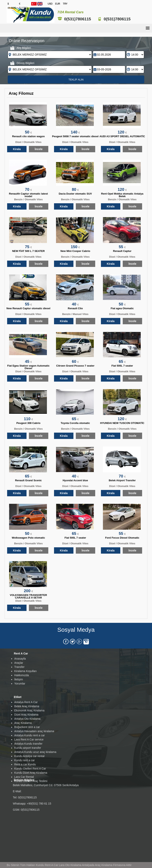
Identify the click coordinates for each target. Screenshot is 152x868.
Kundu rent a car (25, 760)
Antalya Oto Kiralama (27, 719)
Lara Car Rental (24, 777)
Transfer (19, 667)
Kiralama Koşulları (26, 671)
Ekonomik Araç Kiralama (29, 710)
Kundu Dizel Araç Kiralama (31, 773)
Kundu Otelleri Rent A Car (30, 769)
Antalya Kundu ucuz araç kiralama (35, 752)
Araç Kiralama (23, 723)
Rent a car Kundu (25, 764)
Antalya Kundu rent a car (29, 735)
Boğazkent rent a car (27, 727)
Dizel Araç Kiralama (26, 715)
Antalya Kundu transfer (28, 744)
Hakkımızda (22, 675)
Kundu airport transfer (28, 748)
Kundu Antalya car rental (29, 756)
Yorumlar (20, 684)
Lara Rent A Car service (29, 739)
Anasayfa (20, 659)
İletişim (19, 679)
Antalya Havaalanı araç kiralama (34, 731)
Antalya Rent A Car (26, 702)
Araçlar (19, 663)
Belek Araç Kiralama (27, 706)
